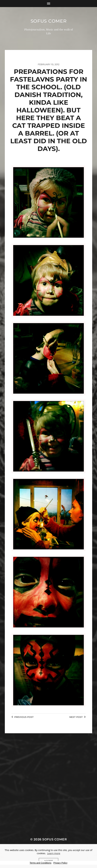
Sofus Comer (49, 21)
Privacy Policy (60, 863)
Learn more (54, 853)
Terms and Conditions (40, 863)
